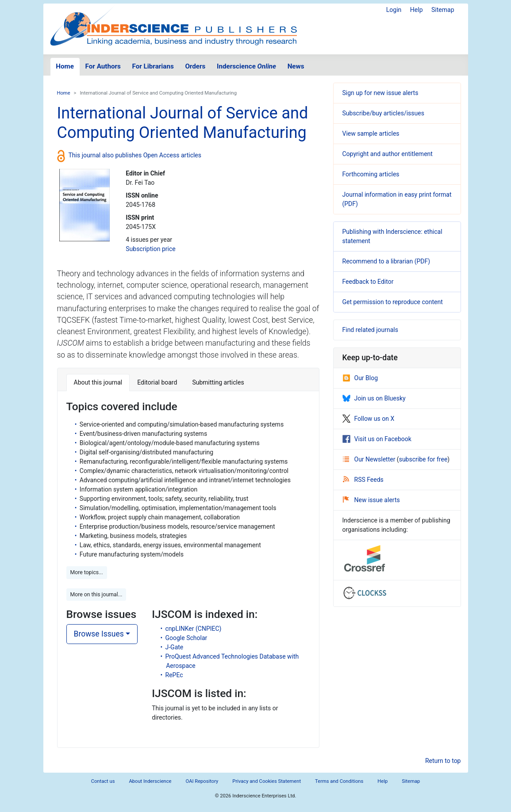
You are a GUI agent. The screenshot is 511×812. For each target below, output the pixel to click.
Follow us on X (369, 419)
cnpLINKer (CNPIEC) (194, 629)
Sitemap (443, 10)
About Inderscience (150, 781)
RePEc (174, 675)
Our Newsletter (370, 459)
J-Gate (175, 647)
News (296, 66)
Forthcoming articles (371, 174)
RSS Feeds (363, 480)
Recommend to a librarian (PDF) (386, 261)
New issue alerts (371, 500)
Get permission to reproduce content (393, 302)
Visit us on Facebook (377, 439)
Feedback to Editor (368, 282)
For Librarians (153, 66)
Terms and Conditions (339, 781)
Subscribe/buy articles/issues (383, 113)
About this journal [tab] (98, 382)
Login (394, 10)
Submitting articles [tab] (218, 382)
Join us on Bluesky (374, 398)
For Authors (103, 66)
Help (417, 10)
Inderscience (246, 66)
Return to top (443, 761)
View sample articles (371, 133)
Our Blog (360, 378)
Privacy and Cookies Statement (267, 781)
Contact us (103, 781)
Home (65, 66)
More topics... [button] (87, 572)
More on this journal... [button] (96, 595)
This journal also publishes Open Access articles (135, 155)
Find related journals (370, 330)
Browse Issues (99, 634)
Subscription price (150, 249)
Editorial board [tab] (157, 382)
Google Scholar (186, 638)
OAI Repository (202, 781)
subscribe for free (423, 459)
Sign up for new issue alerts (380, 93)
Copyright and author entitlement (388, 154)
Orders (195, 66)
